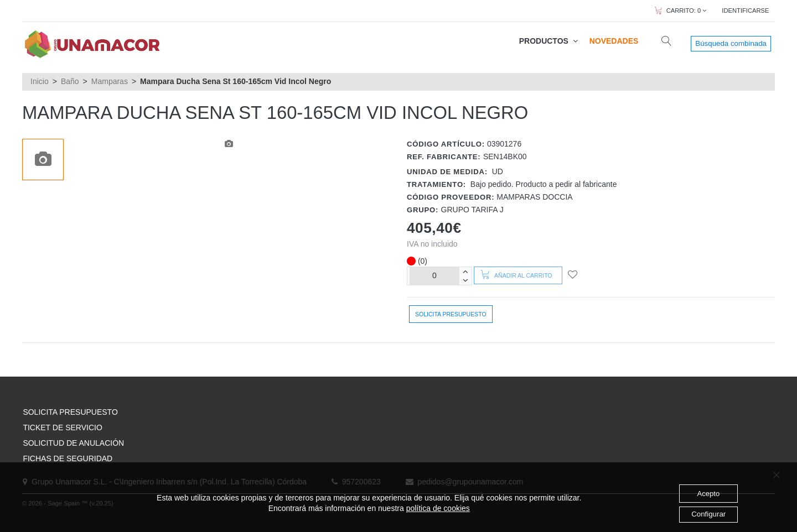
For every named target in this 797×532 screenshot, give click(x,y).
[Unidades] (434, 276)
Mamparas (110, 81)
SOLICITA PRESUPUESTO (70, 412)
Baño (70, 81)
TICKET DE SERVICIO (62, 427)
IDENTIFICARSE (745, 11)
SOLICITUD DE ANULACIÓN (73, 443)
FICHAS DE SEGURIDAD (68, 458)
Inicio (40, 81)
